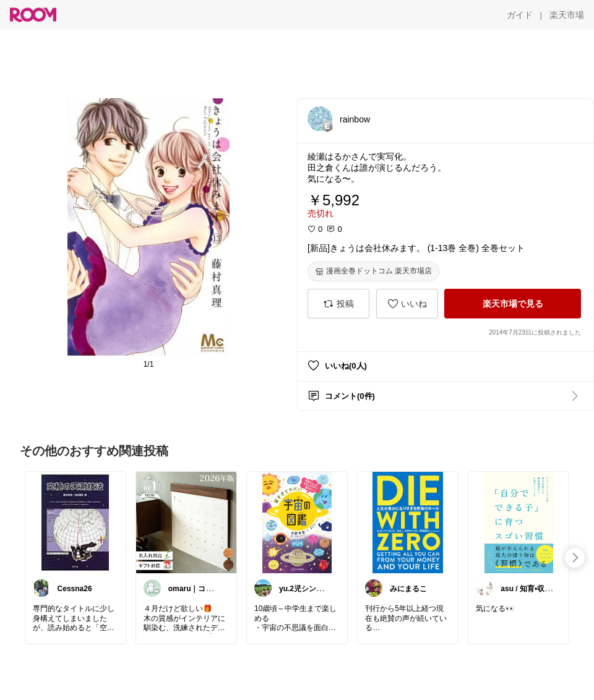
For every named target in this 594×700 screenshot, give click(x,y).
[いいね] (407, 304)
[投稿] (338, 304)
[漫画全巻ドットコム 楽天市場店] (373, 271)
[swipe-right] (575, 558)
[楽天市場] (567, 15)
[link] (75, 522)
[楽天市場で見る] (513, 304)
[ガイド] (520, 15)
